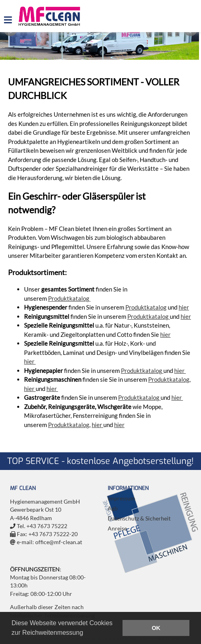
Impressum (122, 498)
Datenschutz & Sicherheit (139, 518)
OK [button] (156, 628)
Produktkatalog (69, 298)
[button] (86, 634)
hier (184, 307)
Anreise (117, 529)
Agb (113, 508)
